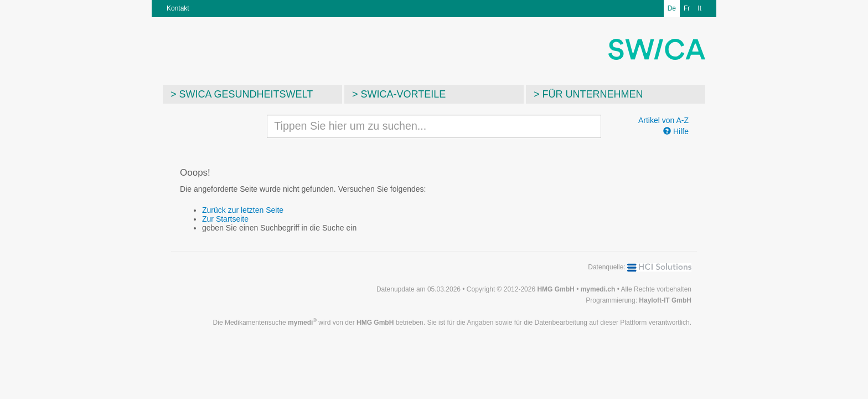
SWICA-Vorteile (404, 94)
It (699, 8)
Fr (687, 8)
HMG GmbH (556, 289)
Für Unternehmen (593, 94)
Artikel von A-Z (663, 120)
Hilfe (676, 131)
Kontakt (178, 8)
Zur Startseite (225, 219)
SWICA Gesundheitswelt (246, 94)
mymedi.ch (598, 289)
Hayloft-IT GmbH (665, 300)
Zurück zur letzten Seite (243, 210)
